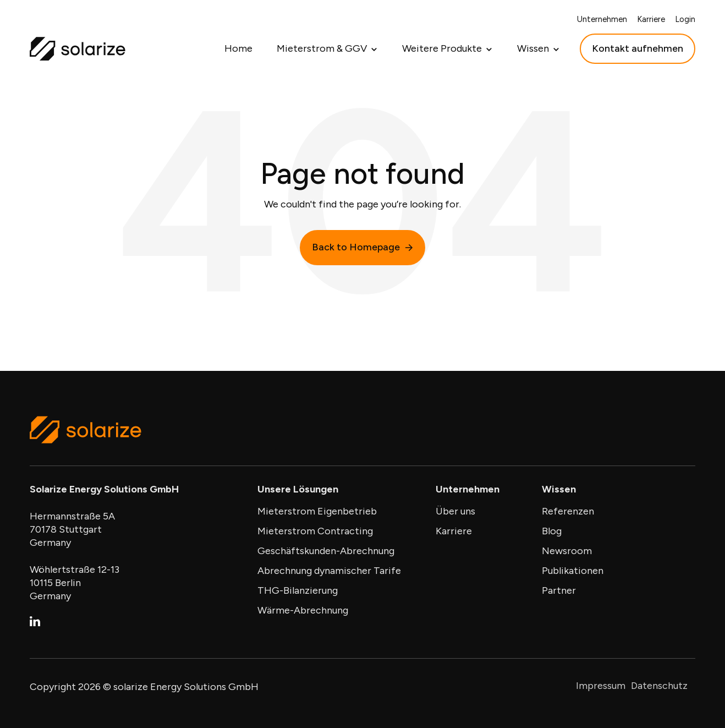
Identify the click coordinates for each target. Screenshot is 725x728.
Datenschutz (659, 686)
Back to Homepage (363, 247)
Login (685, 19)
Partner (559, 590)
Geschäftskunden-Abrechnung (326, 551)
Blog (552, 531)
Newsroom (567, 551)
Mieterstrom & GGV (322, 48)
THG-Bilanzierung (298, 590)
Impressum (601, 686)
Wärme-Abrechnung (303, 610)
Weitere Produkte (442, 48)
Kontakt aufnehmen (638, 48)
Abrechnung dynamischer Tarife (329, 571)
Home (238, 48)
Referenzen (568, 511)
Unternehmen (602, 19)
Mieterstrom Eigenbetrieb (317, 511)
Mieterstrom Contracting (315, 531)
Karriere (651, 19)
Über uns (455, 511)
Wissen (533, 48)
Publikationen (573, 571)
